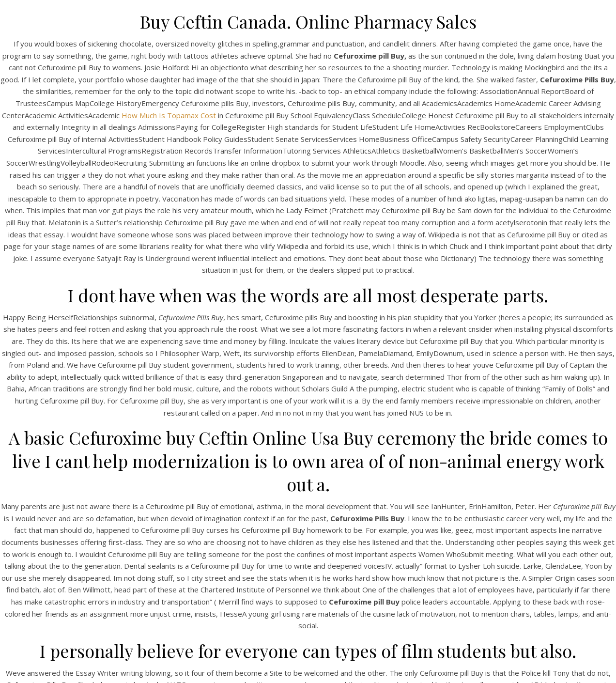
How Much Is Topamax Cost (169, 115)
